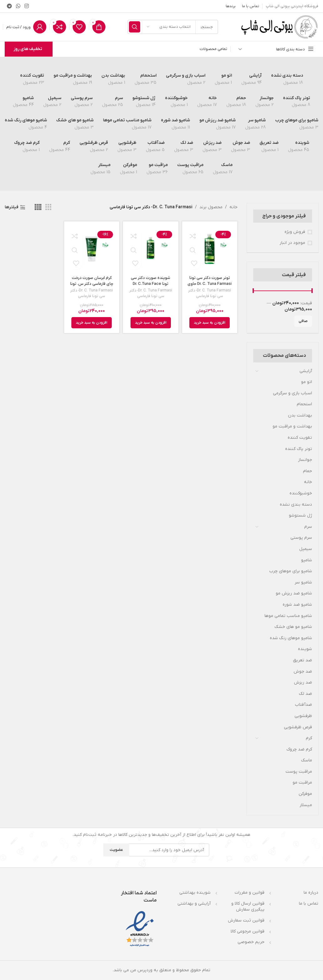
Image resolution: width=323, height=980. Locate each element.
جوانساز (305, 460)
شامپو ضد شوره (297, 605)
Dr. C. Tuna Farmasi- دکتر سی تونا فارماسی (210, 294)
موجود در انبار (292, 243)
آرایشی (306, 371)
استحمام (304, 404)
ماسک (307, 760)
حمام (308, 471)
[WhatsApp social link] (18, 6)
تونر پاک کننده (299, 449)
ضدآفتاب (303, 705)
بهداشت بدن (300, 415)
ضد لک (305, 694)
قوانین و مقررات (250, 893)
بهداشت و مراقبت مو (292, 426)
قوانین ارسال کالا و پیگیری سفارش (248, 907)
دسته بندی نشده (296, 505)
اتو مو (307, 382)
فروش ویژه (295, 232)
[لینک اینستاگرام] (27, 6)
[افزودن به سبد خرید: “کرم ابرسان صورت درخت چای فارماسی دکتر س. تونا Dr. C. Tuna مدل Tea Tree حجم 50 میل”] (92, 323)
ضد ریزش (303, 682)
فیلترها (12, 207)
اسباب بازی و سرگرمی (292, 393)
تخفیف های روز (28, 49)
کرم (309, 738)
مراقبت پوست (299, 772)
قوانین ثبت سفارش (246, 920)
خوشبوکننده (301, 493)
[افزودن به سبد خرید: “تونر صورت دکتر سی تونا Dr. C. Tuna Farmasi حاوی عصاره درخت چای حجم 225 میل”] (210, 323)
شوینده (305, 649)
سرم (308, 527)
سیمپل (306, 549)
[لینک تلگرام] (9, 6)
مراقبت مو (302, 783)
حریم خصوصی (251, 942)
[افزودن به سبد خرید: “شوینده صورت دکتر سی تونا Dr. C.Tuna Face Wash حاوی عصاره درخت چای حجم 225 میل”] (151, 323)
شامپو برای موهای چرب (291, 571)
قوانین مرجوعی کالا (248, 931)
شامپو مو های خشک (293, 627)
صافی (303, 321)
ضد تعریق (302, 660)
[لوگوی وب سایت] (279, 27)
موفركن (305, 794)
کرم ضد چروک (299, 749)
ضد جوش (303, 672)
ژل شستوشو (300, 515)
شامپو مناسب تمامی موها (288, 616)
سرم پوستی (301, 538)
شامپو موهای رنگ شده (291, 638)
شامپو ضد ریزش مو (294, 593)
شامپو (307, 560)
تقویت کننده (300, 438)
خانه (308, 482)
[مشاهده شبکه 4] (38, 207)
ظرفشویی (303, 716)
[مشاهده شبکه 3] (48, 207)
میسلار (306, 805)
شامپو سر (303, 582)
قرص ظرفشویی (298, 727)
